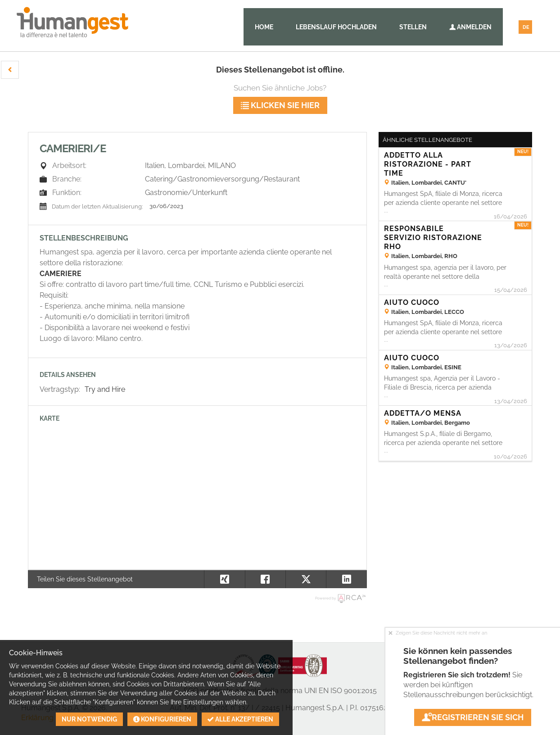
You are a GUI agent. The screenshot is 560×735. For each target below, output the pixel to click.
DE (526, 27)
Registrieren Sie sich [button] (473, 717)
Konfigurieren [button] (162, 719)
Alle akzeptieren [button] (240, 719)
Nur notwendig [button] (89, 719)
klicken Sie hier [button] (280, 105)
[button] (10, 70)
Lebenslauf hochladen (336, 27)
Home (264, 27)
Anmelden (470, 27)
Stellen (413, 27)
